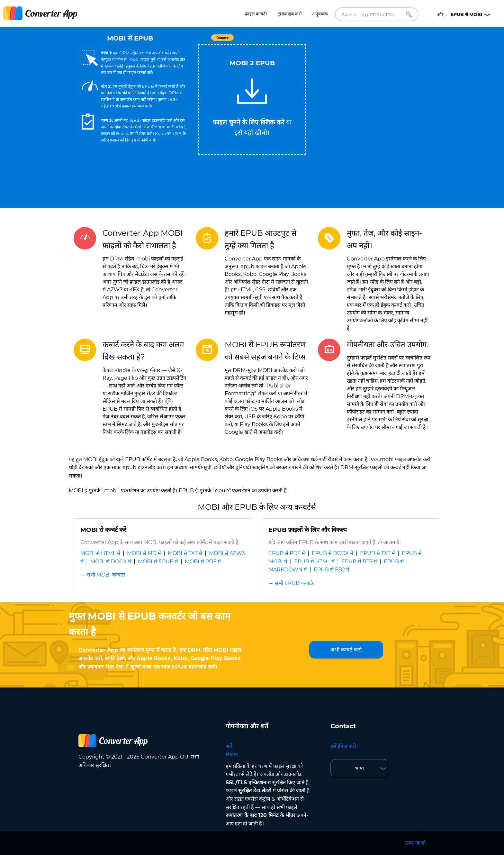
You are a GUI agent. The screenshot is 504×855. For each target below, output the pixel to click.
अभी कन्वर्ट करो (346, 650)
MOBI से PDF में (203, 562)
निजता (232, 755)
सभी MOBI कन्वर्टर (106, 575)
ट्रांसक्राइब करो (290, 14)
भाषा (359, 768)
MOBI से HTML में (100, 553)
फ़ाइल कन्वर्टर (256, 14)
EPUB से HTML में (314, 562)
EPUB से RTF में (359, 562)
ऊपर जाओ (415, 843)
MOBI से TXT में (185, 553)
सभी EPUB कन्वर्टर (294, 583)
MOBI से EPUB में (158, 562)
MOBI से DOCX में (111, 562)
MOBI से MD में (144, 553)
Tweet (289, 41)
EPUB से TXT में (378, 553)
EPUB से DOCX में (333, 553)
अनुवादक (320, 14)
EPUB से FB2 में (332, 570)
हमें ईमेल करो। (344, 746)
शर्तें (229, 746)
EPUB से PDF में (287, 553)
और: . (460, 14)
